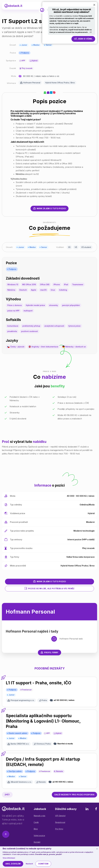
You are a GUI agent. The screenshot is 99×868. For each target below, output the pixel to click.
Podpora (25, 53)
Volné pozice (39, 836)
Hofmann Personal (32, 83)
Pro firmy (59, 829)
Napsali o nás (39, 816)
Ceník (36, 822)
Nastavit (29, 864)
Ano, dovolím (13, 864)
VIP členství (60, 816)
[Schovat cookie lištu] (97, 849)
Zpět (7, 795)
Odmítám (43, 864)
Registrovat (60, 822)
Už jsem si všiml (83, 39)
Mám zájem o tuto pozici (49, 208)
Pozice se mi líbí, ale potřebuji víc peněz (49, 588)
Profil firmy (49, 652)
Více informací (9, 858)
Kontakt (37, 842)
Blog (36, 829)
